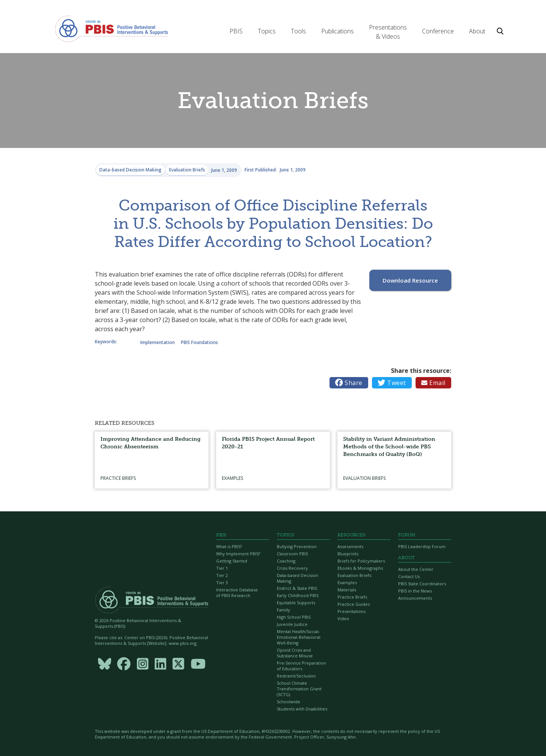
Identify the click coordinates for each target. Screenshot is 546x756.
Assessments (350, 546)
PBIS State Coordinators (422, 584)
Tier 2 (222, 575)
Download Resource (410, 280)
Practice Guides (354, 604)
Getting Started (232, 561)
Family (283, 610)
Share (349, 383)
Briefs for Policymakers (361, 561)
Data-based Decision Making (297, 578)
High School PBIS (294, 617)
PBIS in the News (415, 591)
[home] (111, 28)
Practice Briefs (352, 597)
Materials (347, 590)
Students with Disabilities (302, 709)
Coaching (286, 561)
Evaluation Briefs (354, 575)
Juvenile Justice (292, 624)
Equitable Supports (296, 603)
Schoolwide (289, 702)
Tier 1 (222, 568)
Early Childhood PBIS (298, 595)
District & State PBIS (297, 588)
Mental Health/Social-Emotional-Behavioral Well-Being (299, 637)
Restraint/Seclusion (296, 676)
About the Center (416, 569)
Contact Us (409, 576)
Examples (347, 582)
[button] (236, 31)
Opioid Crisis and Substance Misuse (295, 653)
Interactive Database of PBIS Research (237, 593)
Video (343, 618)
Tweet (392, 383)
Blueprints (348, 554)
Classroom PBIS (292, 554)
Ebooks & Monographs (360, 568)
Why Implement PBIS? (238, 554)
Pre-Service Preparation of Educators (301, 666)
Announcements (415, 598)
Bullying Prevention (297, 546)
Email (433, 383)
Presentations (351, 611)
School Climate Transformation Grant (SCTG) (299, 689)
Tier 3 (222, 582)
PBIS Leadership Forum (422, 546)
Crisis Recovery (292, 568)
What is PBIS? (229, 546)
